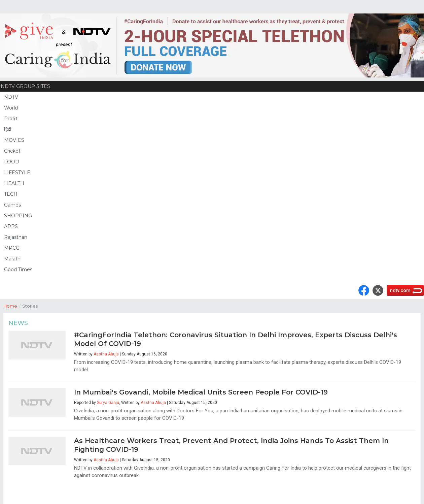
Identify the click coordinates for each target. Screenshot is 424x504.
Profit (11, 119)
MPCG (12, 248)
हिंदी (8, 129)
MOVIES (14, 140)
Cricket (12, 151)
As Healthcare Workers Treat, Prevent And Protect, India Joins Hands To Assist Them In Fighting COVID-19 (231, 445)
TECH (11, 194)
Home (13, 305)
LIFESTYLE (17, 172)
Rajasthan (16, 237)
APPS (11, 226)
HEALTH (14, 183)
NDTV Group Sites (25, 86)
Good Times (18, 270)
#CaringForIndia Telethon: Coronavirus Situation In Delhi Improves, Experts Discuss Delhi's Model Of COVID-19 (236, 339)
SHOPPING (18, 216)
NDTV (11, 97)
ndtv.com (400, 290)
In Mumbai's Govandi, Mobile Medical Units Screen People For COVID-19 (201, 392)
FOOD (12, 162)
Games (12, 205)
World (11, 108)
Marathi (13, 259)
